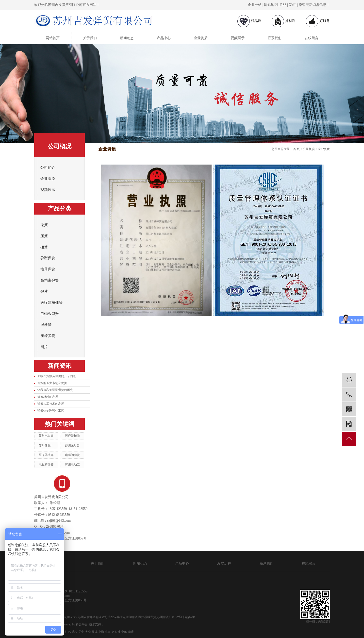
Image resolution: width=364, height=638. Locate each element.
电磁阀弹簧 (50, 314)
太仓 (88, 632)
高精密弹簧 (50, 280)
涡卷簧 (46, 325)
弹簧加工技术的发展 (51, 404)
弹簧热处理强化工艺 (51, 411)
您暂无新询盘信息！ (314, 5)
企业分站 (255, 5)
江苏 (68, 632)
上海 (101, 632)
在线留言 (312, 38)
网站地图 (271, 5)
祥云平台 (82, 624)
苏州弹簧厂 (46, 445)
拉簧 (44, 225)
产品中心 (164, 38)
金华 (124, 632)
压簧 (44, 236)
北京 (108, 632)
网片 (44, 347)
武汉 (75, 632)
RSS (283, 5)
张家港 (116, 632)
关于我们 (90, 38)
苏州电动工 (72, 465)
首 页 (296, 149)
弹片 (44, 291)
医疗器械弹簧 (51, 302)
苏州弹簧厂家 (166, 617)
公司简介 (48, 168)
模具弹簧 (48, 269)
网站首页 (53, 38)
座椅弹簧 (48, 336)
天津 (95, 632)
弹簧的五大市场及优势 (52, 383)
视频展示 (238, 38)
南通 (131, 632)
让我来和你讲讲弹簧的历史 (55, 390)
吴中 (81, 632)
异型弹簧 (48, 258)
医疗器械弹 (72, 436)
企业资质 (201, 38)
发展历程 (224, 563)
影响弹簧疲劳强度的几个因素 (57, 376)
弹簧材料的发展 (48, 397)
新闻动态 (127, 38)
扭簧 (44, 247)
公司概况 (309, 149)
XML (293, 5)
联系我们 (275, 38)
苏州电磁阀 (46, 436)
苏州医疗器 (72, 445)
